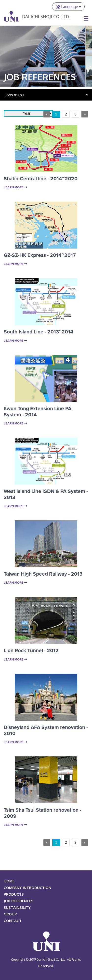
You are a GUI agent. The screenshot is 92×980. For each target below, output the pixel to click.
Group (10, 914)
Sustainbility (17, 907)
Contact (13, 921)
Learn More (15, 187)
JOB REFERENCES (19, 901)
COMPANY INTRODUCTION (27, 888)
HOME (9, 881)
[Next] (85, 114)
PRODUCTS (14, 894)
